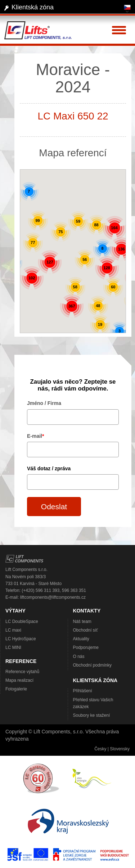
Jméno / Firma (44, 403)
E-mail (35, 436)
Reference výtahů (22, 672)
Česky (100, 749)
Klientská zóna (33, 7)
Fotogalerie (16, 689)
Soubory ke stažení (92, 715)
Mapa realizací (19, 680)
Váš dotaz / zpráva (49, 468)
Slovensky (120, 749)
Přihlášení (83, 691)
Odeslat (54, 507)
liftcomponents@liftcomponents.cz (53, 597)
